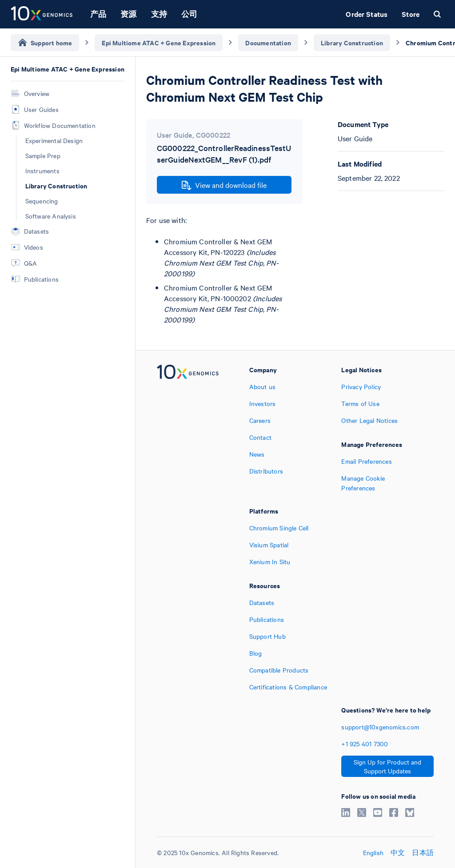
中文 (398, 852)
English (373, 852)
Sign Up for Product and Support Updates (387, 766)
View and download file (224, 185)
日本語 (423, 852)
